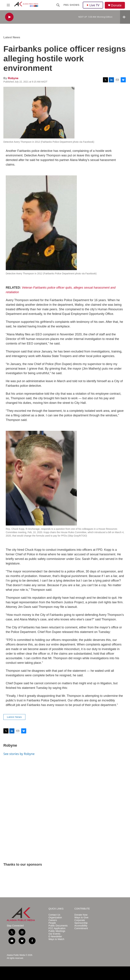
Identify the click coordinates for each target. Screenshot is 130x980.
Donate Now (81, 915)
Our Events (54, 934)
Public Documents (58, 926)
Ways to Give (82, 918)
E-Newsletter (55, 937)
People (52, 923)
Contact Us (54, 915)
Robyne (13, 78)
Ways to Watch (56, 939)
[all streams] (125, 17)
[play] (9, 17)
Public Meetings (57, 931)
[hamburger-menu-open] (8, 5)
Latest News (12, 37)
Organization (55, 918)
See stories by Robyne (19, 754)
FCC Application (57, 928)
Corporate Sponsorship (81, 922)
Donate (116, 5)
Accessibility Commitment (81, 927)
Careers (53, 920)
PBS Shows (71, 5)
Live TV (93, 5)
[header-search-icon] (58, 5)
